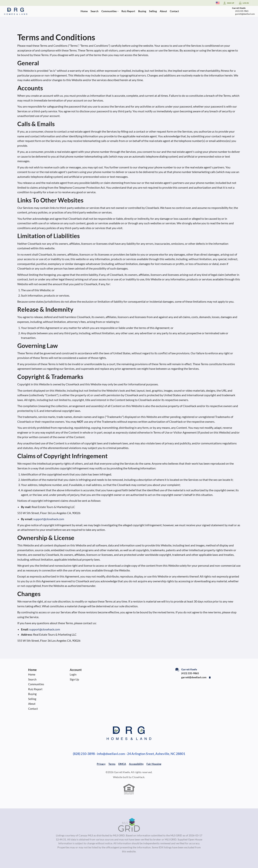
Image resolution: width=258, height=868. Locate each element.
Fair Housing (154, 764)
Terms (112, 764)
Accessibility (136, 764)
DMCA (122, 764)
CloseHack (138, 777)
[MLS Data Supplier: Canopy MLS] (129, 825)
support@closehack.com (49, 519)
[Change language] (218, 3)
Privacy (101, 764)
